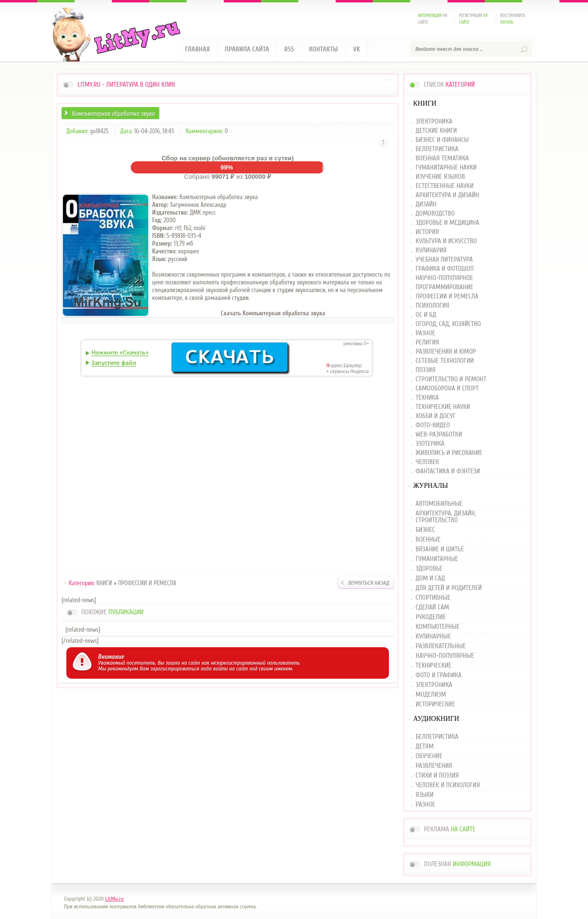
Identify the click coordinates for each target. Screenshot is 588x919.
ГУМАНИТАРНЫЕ (437, 559)
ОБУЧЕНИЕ (429, 756)
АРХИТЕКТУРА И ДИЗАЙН (447, 195)
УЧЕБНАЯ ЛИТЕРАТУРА (444, 260)
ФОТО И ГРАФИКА (439, 675)
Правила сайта (247, 49)
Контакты (324, 49)
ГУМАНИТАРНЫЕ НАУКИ (446, 168)
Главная (197, 49)
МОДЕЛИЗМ (431, 695)
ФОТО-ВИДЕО (433, 426)
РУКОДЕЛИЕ (431, 617)
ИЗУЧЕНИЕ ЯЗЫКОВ (440, 177)
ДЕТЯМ (425, 747)
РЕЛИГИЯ (427, 343)
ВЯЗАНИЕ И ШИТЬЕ (440, 549)
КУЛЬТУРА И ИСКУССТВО (446, 241)
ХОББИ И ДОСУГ (436, 416)
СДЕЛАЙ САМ (432, 607)
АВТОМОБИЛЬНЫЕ (439, 504)
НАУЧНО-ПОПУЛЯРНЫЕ (445, 656)
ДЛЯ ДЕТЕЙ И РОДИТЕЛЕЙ (449, 588)
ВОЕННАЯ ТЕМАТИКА (442, 159)
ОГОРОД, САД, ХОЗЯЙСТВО (448, 324)
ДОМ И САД (430, 578)
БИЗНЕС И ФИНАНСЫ (442, 140)
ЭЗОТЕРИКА (430, 444)
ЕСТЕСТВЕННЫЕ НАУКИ (445, 186)
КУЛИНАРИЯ (431, 251)
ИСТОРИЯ (427, 232)
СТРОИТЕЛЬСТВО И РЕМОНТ (451, 380)
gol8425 (99, 131)
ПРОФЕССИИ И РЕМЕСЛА (147, 583)
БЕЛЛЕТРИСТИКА (437, 149)
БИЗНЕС (425, 530)
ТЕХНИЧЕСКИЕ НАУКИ (443, 407)
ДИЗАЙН (426, 205)
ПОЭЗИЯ (426, 370)
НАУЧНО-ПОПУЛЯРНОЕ (444, 278)
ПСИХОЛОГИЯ (433, 306)
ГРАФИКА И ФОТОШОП (445, 269)
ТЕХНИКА (427, 398)
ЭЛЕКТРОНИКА (434, 122)
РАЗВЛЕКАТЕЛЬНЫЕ (441, 646)
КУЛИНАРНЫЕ (433, 637)
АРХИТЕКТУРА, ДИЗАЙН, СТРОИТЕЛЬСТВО (446, 517)
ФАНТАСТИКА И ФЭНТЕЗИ (448, 472)
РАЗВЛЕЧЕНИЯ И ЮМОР (446, 352)
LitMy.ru (114, 899)
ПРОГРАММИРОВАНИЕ (444, 288)
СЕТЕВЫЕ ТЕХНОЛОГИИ (445, 361)
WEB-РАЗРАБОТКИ (439, 435)
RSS (289, 49)
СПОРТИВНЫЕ (433, 598)
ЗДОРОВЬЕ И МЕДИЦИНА (447, 223)
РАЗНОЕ (426, 334)
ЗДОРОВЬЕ (429, 569)
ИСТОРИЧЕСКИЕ (435, 704)
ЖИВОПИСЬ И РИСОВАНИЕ (449, 453)
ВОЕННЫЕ (428, 540)
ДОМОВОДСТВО (435, 214)
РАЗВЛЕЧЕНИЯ (434, 766)
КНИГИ (104, 583)
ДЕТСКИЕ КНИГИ (436, 131)
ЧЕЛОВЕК (427, 462)
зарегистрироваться (175, 669)
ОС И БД (426, 315)
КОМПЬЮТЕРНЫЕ (438, 627)
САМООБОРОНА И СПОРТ (447, 389)
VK (357, 49)
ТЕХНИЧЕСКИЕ (433, 666)
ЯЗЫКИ (425, 795)
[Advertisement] (228, 477)
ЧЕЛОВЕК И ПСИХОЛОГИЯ (448, 785)
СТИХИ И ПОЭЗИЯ (437, 776)
